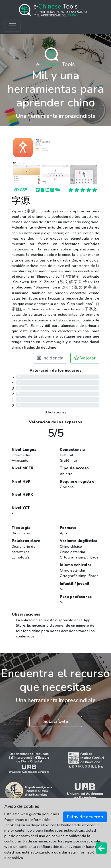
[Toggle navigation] (13, 26)
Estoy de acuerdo (85, 817)
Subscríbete (56, 721)
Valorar (85, 358)
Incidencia (50, 358)
